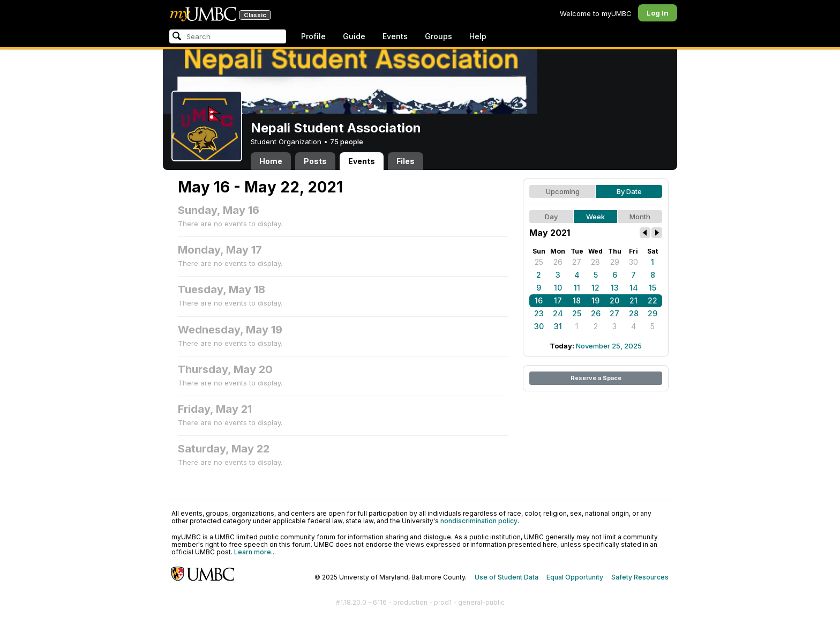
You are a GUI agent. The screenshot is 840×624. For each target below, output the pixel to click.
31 (558, 326)
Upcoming (563, 191)
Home (271, 161)
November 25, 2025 (609, 346)
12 (595, 288)
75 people (347, 142)
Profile (313, 36)
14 (634, 288)
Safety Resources (640, 577)
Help (478, 36)
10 (558, 288)
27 (577, 262)
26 (558, 262)
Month (640, 217)
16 (539, 300)
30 (633, 262)
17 (558, 300)
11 (577, 288)
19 (595, 300)
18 (577, 300)
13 (615, 288)
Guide (354, 36)
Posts (315, 161)
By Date (629, 191)
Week (595, 217)
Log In (658, 13)
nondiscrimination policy (479, 521)
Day (551, 217)
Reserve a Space (596, 378)
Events (395, 36)
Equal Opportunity (575, 577)
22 (652, 300)
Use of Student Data (507, 577)
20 (614, 300)
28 (595, 262)
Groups (438, 36)
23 (539, 313)
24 (558, 313)
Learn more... (255, 552)
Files (406, 161)
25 (539, 262)
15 (652, 288)
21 (633, 300)
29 (615, 262)
